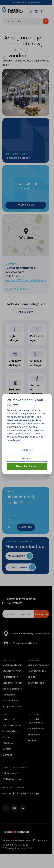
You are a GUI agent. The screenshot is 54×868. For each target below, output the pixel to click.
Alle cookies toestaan (27, 466)
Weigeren (27, 458)
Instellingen (27, 450)
